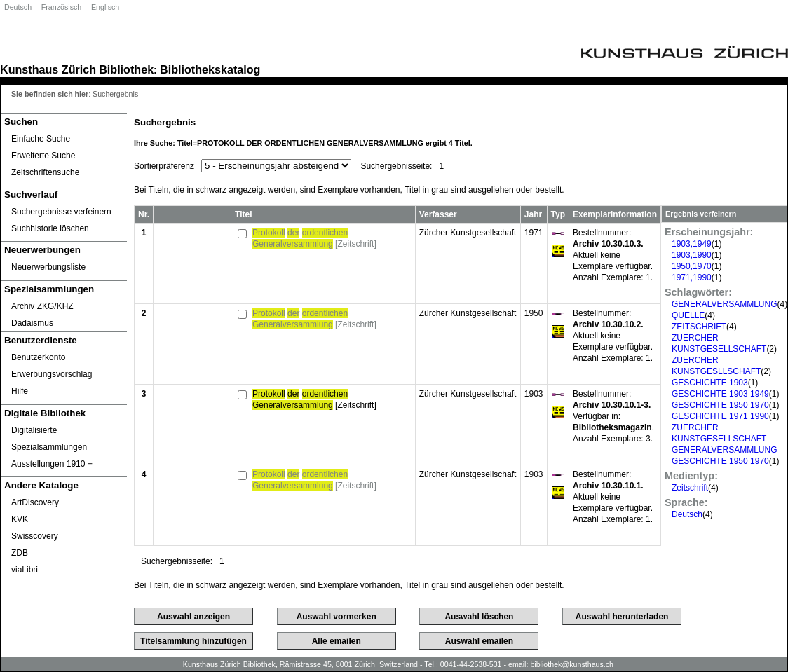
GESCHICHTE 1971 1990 (720, 416)
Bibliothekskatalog (210, 69)
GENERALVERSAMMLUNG (724, 304)
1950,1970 (692, 266)
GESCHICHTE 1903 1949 (720, 394)
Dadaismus (32, 323)
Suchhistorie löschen (50, 228)
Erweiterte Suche (43, 156)
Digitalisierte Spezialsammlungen (49, 439)
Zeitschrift (690, 488)
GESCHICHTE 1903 (710, 383)
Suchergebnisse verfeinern (61, 212)
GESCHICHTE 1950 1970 (720, 405)
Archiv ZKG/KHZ (42, 306)
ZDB (20, 553)
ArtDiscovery (35, 502)
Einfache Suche (41, 139)
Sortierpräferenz (164, 166)
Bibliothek (126, 69)
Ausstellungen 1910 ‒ (52, 464)
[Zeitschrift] (314, 238)
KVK (20, 519)
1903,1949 (692, 244)
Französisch (61, 7)
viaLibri (25, 570)
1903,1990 (692, 255)
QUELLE (688, 315)
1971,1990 (692, 277)
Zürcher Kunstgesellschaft (468, 233)
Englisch (105, 7)
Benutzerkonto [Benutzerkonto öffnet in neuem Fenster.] (38, 357)
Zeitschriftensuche (45, 172)
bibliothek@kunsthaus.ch (572, 664)
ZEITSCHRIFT (699, 327)
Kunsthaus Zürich (48, 69)
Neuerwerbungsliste (48, 267)
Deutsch (18, 7)
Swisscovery (35, 536)
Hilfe (20, 391)
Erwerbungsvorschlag (52, 374)
